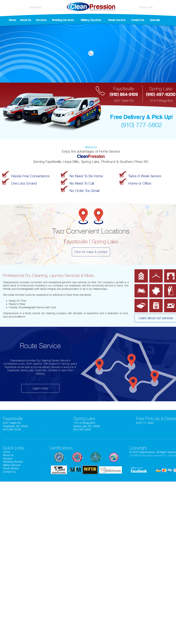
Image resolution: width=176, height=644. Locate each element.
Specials (155, 20)
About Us (26, 20)
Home (13, 20)
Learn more (40, 388)
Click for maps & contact (91, 252)
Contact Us (138, 20)
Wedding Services (63, 20)
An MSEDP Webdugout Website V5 (148, 456)
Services (41, 20)
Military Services (91, 20)
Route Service (117, 20)
